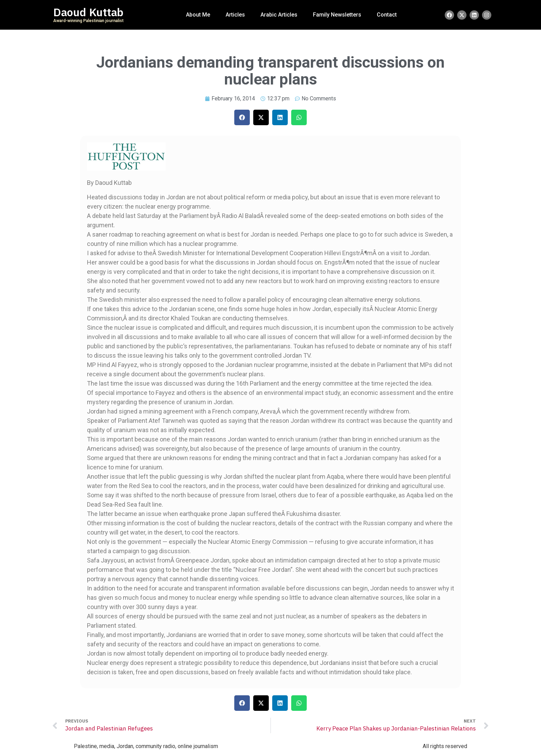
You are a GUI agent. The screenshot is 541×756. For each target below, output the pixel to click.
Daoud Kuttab (88, 12)
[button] (242, 117)
